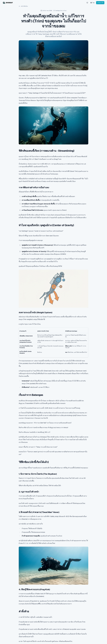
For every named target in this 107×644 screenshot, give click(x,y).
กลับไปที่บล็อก (23, 6)
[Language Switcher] (92, 3)
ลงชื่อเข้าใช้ (100, 3)
